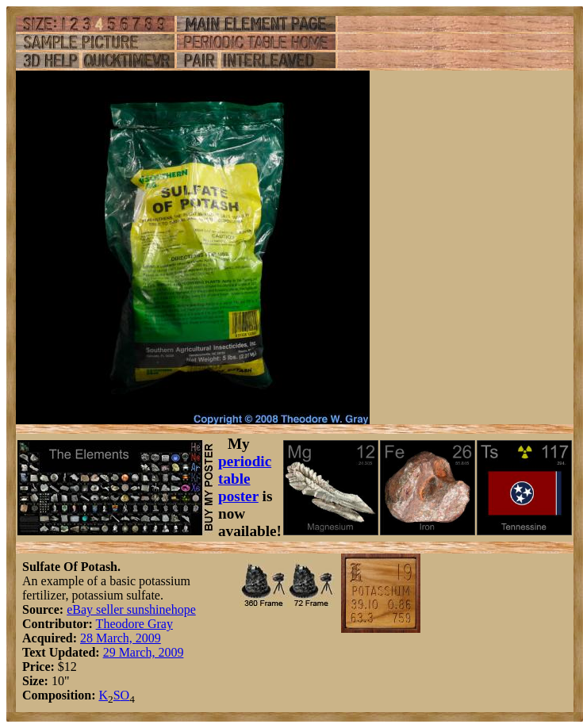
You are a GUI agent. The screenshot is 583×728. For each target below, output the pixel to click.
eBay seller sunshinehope (131, 609)
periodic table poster (245, 479)
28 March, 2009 (121, 638)
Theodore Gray (134, 624)
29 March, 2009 (144, 652)
